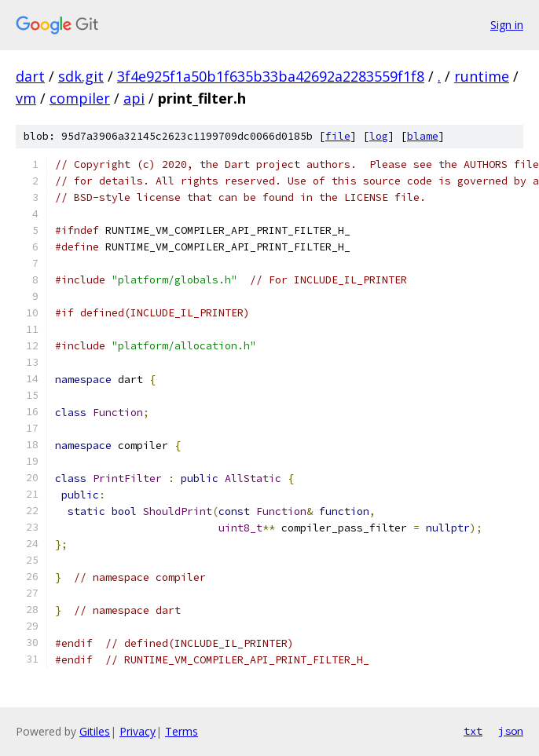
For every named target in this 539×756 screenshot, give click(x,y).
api (134, 98)
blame (423, 136)
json (511, 731)
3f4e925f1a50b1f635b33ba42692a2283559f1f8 (271, 76)
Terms (181, 731)
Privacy (137, 731)
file (338, 136)
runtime (482, 76)
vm (26, 98)
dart (30, 76)
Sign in (507, 25)
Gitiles (95, 731)
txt (473, 731)
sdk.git (81, 76)
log (379, 136)
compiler (80, 98)
